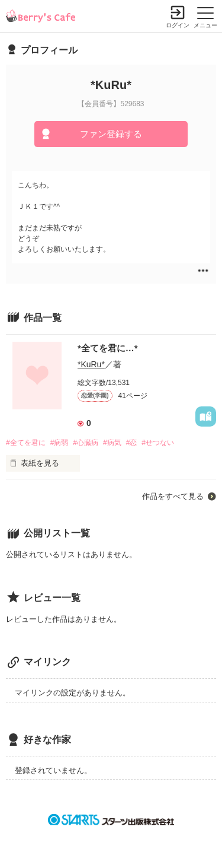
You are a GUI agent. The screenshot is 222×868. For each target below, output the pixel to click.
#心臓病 (86, 443)
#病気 (112, 443)
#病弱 (59, 443)
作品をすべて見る (173, 496)
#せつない (158, 443)
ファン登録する (111, 134)
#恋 (132, 443)
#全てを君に (26, 443)
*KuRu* (91, 364)
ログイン (178, 25)
